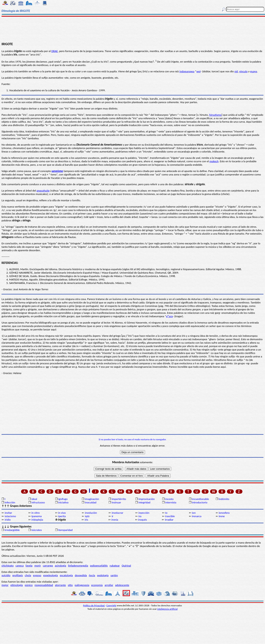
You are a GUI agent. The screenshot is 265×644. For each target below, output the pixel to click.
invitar (8, 513)
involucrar (118, 513)
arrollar (109, 585)
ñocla (92, 575)
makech (214, 161)
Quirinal (126, 566)
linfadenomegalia (78, 566)
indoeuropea (187, 71)
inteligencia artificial (167, 609)
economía (97, 585)
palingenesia (82, 585)
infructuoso (38, 502)
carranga (48, 566)
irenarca (197, 516)
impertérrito (119, 499)
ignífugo (63, 499)
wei (199, 71)
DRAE (54, 51)
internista (171, 502)
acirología (60, 566)
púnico (29, 585)
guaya (254, 71)
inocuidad (91, 502)
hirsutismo (215, 115)
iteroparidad (65, 530)
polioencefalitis (99, 566)
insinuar (116, 502)
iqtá (87, 516)
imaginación (92, 499)
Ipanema (36, 516)
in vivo (62, 513)
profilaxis (18, 575)
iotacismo (10, 516)
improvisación (146, 499)
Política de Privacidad (94, 605)
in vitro (35, 513)
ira (140, 516)
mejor (5, 585)
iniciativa (63, 502)
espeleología (51, 575)
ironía (115, 520)
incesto (169, 499)
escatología (66, 575)
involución (91, 513)
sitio (70, 585)
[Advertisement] (132, 29)
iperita (62, 516)
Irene (222, 516)
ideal (34, 499)
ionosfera (224, 513)
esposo (37, 575)
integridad (144, 502)
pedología (103, 575)
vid (236, 71)
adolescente (122, 585)
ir (113, 516)
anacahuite (43, 191)
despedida (81, 575)
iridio (8, 520)
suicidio (6, 575)
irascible (170, 516)
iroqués (142, 520)
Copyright (111, 605)
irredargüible (12, 530)
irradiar (169, 520)
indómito (224, 499)
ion (194, 513)
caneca (20, 566)
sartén (114, 575)
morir (38, 566)
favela (29, 566)
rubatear (115, 566)
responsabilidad (44, 585)
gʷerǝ (170, 316)
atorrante (60, 585)
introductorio (200, 502)
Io (166, 513)
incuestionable (200, 499)
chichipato (8, 566)
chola (28, 575)
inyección (144, 513)
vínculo (243, 71)
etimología (17, 585)
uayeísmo (57, 171)
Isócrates (37, 530)
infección (10, 502)
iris (86, 520)
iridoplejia (37, 520)
